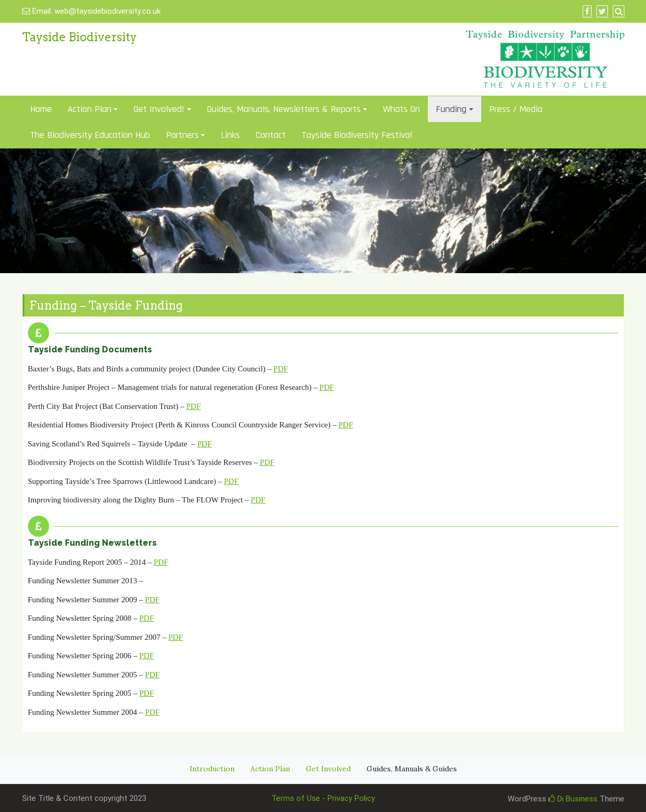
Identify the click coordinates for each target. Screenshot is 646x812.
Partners (182, 135)
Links (230, 135)
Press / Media (516, 109)
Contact (271, 135)
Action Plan (90, 109)
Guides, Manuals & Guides (412, 769)
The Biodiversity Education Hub (90, 135)
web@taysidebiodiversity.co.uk (107, 11)
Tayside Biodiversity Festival (357, 135)
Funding (451, 109)
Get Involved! (159, 109)
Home (41, 109)
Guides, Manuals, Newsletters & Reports (284, 109)
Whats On (401, 109)
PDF (281, 369)
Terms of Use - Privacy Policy (323, 798)
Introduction (212, 769)
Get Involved (328, 769)
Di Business (573, 799)
